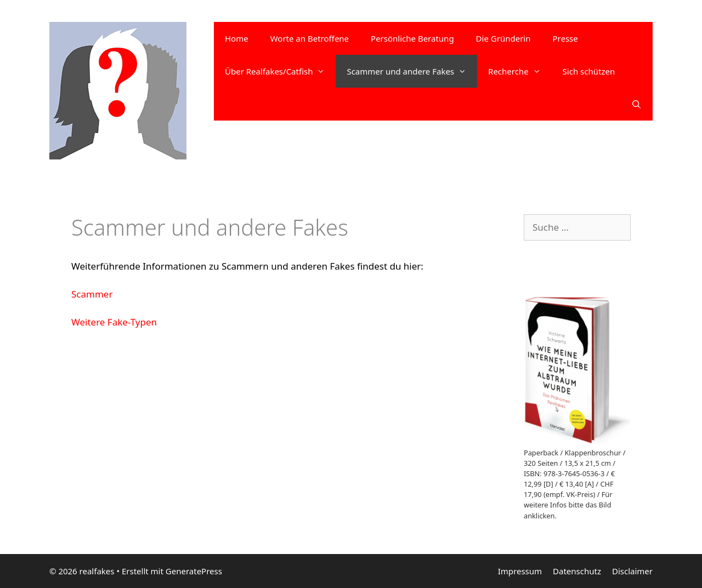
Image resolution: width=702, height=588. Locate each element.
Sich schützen (589, 71)
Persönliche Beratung (412, 38)
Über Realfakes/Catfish (280, 71)
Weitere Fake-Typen (114, 322)
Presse (565, 38)
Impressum (520, 571)
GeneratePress (194, 571)
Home (237, 38)
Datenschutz (577, 571)
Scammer (92, 294)
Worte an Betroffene (310, 38)
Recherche (520, 71)
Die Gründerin (503, 38)
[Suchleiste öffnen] (636, 104)
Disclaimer (632, 571)
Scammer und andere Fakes (412, 71)
